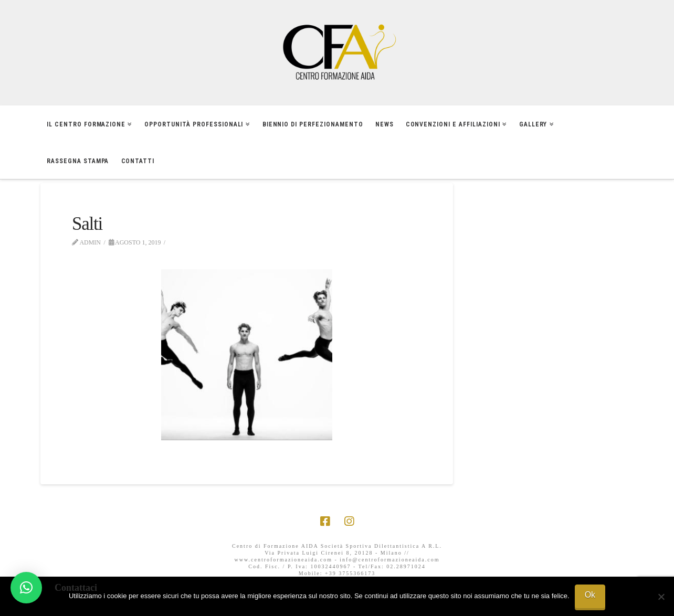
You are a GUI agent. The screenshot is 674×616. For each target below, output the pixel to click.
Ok (590, 595)
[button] (26, 588)
